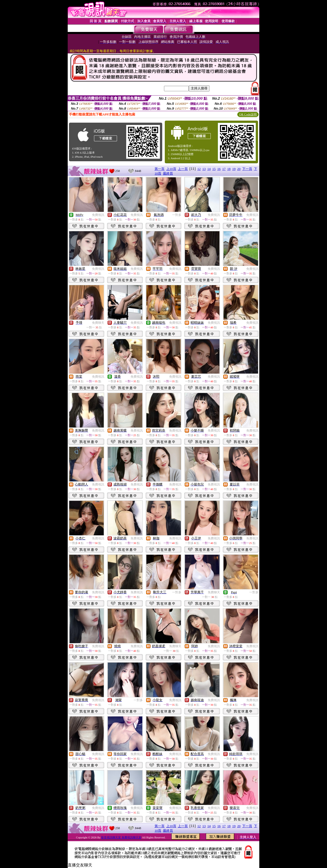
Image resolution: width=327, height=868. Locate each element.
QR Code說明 (248, 114)
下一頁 (247, 169)
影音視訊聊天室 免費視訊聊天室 (121, 837)
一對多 (177, 215)
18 (229, 169)
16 (219, 169)
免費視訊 (98, 215)
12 (199, 169)
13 (204, 169)
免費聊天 (98, 323)
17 (224, 169)
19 (234, 169)
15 (214, 169)
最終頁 (168, 173)
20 (239, 169)
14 (209, 169)
